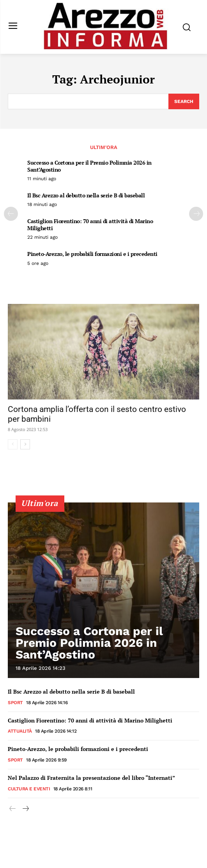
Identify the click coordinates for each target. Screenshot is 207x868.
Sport (15, 703)
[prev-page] (11, 214)
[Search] (184, 101)
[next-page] (196, 214)
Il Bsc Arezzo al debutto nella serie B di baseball (86, 195)
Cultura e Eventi (29, 789)
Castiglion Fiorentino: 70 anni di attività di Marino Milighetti (90, 225)
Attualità (20, 731)
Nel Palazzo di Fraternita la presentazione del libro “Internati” (91, 778)
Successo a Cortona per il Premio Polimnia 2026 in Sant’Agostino (89, 166)
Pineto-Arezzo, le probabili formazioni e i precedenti (92, 254)
